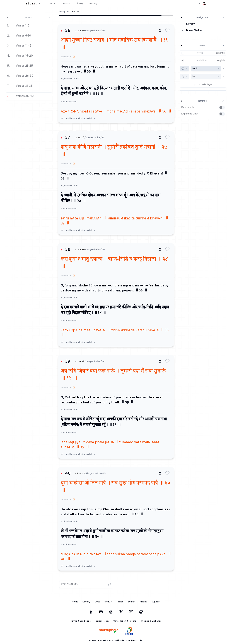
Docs (97, 602)
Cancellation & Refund (125, 621)
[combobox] (185, 69)
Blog (121, 602)
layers (203, 46)
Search (131, 602)
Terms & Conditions (81, 621)
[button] (29, 58)
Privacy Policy (102, 621)
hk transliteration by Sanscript (78, 118)
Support (156, 602)
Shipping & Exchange (151, 621)
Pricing (143, 602)
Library (86, 602)
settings (203, 101)
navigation (203, 17)
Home (75, 602)
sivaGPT (109, 602)
